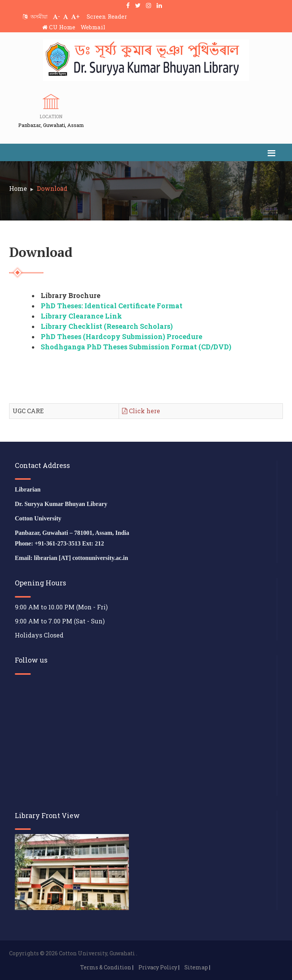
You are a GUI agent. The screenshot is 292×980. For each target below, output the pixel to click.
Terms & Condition (106, 967)
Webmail (93, 27)
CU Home (59, 27)
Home (18, 188)
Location (51, 116)
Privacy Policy (158, 967)
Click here (141, 411)
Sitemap (196, 967)
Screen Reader (107, 16)
